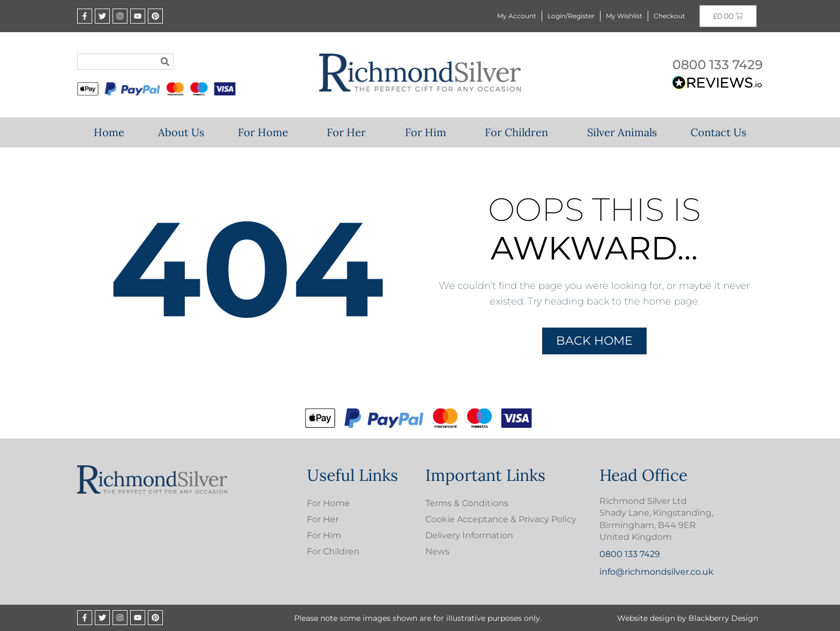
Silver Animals (622, 132)
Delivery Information (469, 535)
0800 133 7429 (718, 65)
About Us (181, 132)
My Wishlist (624, 16)
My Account (517, 16)
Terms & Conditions (467, 503)
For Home (266, 132)
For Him (428, 132)
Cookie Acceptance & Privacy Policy (501, 519)
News (437, 551)
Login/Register (571, 16)
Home (109, 132)
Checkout (669, 16)
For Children (519, 132)
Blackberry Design (723, 618)
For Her (349, 132)
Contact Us (718, 132)
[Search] (165, 62)
